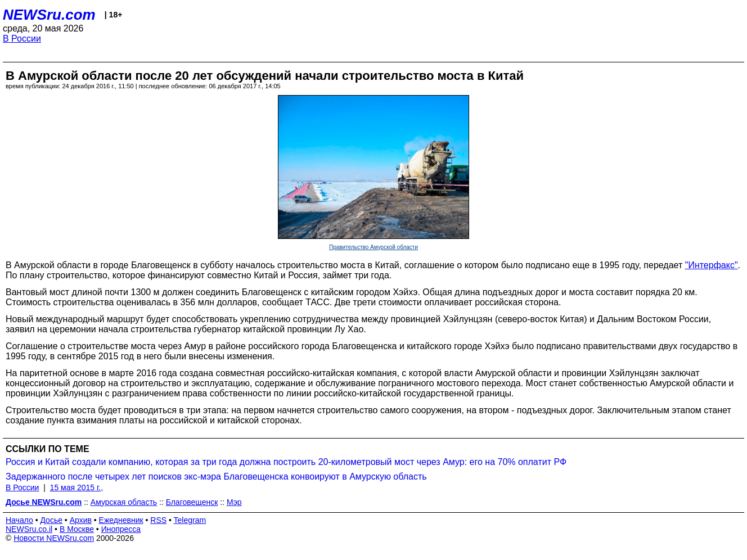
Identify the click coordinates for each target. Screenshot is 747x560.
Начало (19, 520)
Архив (81, 520)
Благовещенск (192, 502)
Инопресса (121, 529)
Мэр (234, 502)
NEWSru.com (49, 15)
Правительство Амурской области (373, 247)
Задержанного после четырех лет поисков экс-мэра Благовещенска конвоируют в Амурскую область (216, 477)
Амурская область (124, 502)
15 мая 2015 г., (77, 487)
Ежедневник (121, 520)
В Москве (77, 529)
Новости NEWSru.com (54, 538)
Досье (51, 520)
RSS (158, 520)
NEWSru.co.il (29, 529)
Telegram (190, 520)
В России (22, 39)
